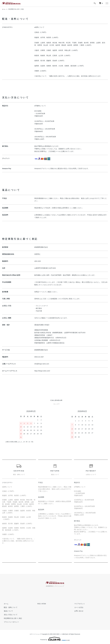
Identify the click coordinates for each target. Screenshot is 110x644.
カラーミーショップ (35, 634)
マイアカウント (78, 604)
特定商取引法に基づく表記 (11, 618)
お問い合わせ (77, 611)
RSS (39, 604)
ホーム (4, 9)
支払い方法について (9, 615)
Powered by (55, 639)
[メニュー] (107, 3)
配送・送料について (9, 607)
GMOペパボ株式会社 (62, 634)
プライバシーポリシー (10, 622)
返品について (7, 611)
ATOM (44, 604)
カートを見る (77, 607)
